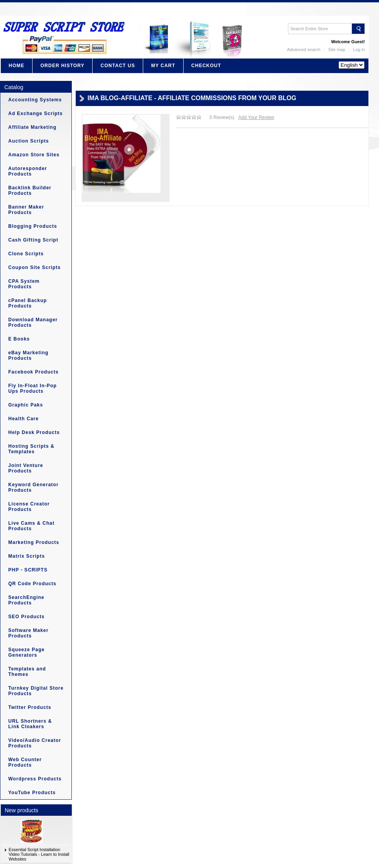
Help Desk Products (34, 432)
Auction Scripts (29, 141)
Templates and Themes (27, 672)
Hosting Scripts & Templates (31, 449)
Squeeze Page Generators (26, 652)
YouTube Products (32, 793)
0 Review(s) (222, 117)
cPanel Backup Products (27, 303)
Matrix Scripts (26, 556)
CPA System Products (24, 284)
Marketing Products (34, 542)
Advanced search (304, 49)
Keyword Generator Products (33, 487)
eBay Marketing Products (28, 355)
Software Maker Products (28, 633)
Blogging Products (33, 226)
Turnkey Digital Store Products (36, 691)
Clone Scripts (26, 254)
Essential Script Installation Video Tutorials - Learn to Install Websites (39, 854)
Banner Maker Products (26, 210)
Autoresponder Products (28, 171)
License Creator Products (29, 507)
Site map (337, 49)
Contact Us (118, 66)
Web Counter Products (25, 762)
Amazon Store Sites (34, 155)
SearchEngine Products (26, 600)
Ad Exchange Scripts (36, 114)
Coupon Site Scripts (35, 267)
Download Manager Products (33, 322)
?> (352, 65)
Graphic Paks (26, 405)
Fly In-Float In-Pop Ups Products (33, 388)
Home (16, 66)
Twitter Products (30, 707)
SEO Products (26, 617)
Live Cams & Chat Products (31, 526)
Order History (62, 66)
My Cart (163, 66)
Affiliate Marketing (32, 127)
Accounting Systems (35, 100)
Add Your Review (256, 117)
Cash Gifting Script (33, 240)
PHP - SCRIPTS (28, 570)
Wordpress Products (35, 779)
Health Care (24, 419)
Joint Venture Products (26, 468)
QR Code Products (32, 584)
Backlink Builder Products (30, 190)
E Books (19, 339)
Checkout (206, 66)
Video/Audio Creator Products (35, 743)
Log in (359, 49)
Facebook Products (33, 372)
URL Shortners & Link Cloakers (30, 724)
